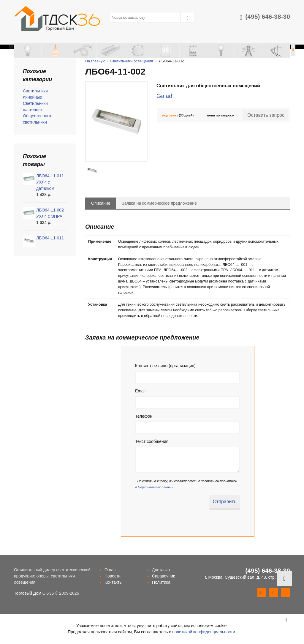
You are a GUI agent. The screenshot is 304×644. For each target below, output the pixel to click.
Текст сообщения (152, 441)
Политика (161, 582)
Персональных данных (155, 487)
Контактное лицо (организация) (165, 366)
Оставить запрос (266, 115)
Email (140, 391)
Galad (164, 96)
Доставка (161, 570)
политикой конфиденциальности (204, 632)
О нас (110, 570)
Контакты (113, 582)
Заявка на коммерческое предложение (159, 203)
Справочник (163, 576)
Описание (101, 203)
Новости (113, 576)
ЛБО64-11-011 (50, 238)
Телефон (144, 416)
